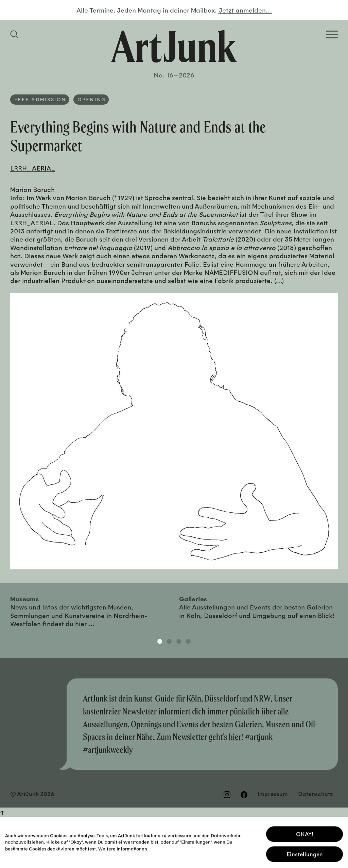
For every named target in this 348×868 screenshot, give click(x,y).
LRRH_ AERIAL (32, 168)
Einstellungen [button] (305, 853)
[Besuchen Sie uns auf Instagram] (227, 794)
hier (235, 737)
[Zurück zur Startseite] (174, 46)
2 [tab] (169, 641)
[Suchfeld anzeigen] (15, 34)
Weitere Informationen (123, 847)
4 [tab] (188, 641)
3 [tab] (179, 641)
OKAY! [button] (305, 832)
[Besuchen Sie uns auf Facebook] (244, 794)
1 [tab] (160, 641)
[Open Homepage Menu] (332, 34)
